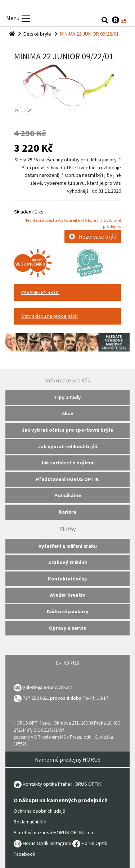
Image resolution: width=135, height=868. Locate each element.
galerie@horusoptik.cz (47, 687)
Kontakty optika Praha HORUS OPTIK (57, 784)
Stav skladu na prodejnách (49, 316)
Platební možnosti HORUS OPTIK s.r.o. (54, 832)
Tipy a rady (67, 397)
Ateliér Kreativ (68, 595)
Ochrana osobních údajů (40, 811)
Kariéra (67, 512)
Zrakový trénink (68, 562)
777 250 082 (31, 698)
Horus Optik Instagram (42, 843)
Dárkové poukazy (68, 611)
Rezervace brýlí (93, 236)
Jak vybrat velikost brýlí (68, 446)
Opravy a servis (67, 628)
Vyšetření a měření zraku (68, 546)
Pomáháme (68, 495)
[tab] (67, 293)
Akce (67, 413)
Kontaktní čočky (67, 579)
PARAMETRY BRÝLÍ (40, 292)
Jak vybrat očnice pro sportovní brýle (67, 430)
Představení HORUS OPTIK (67, 479)
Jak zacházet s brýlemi (68, 463)
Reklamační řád (30, 822)
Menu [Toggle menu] (19, 19)
